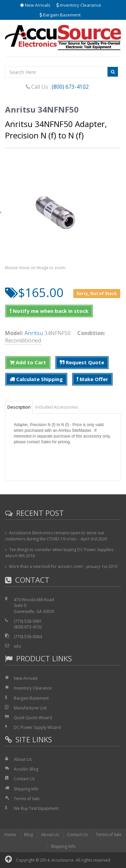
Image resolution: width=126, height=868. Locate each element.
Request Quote (82, 362)
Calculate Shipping (36, 379)
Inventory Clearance (79, 5)
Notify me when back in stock (49, 311)
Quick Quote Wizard (33, 718)
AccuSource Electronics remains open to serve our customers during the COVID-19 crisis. (55, 536)
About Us (23, 759)
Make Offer (92, 379)
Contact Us (24, 779)
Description (19, 407)
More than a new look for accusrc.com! (46, 566)
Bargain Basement (60, 15)
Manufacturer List (30, 708)
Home (10, 835)
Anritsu (34, 333)
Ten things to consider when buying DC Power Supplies (61, 550)
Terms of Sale (27, 799)
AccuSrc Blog (26, 769)
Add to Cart (28, 362)
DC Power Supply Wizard (37, 727)
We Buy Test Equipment (36, 808)
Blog (29, 835)
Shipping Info (26, 789)
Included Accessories (57, 407)
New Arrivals (35, 5)
